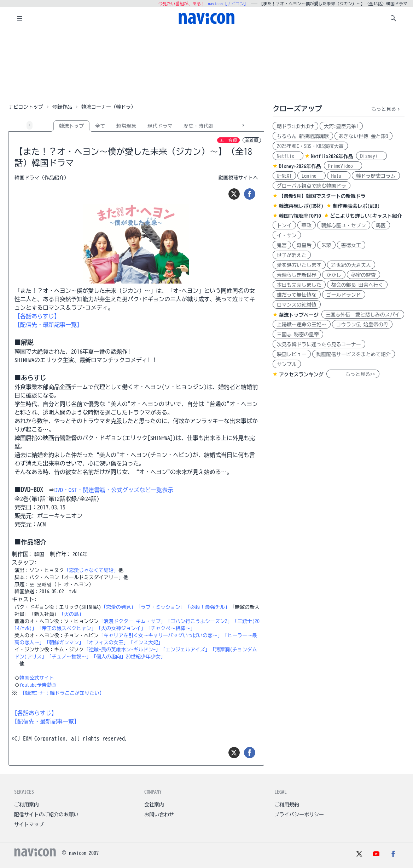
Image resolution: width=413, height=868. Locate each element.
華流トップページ (299, 315)
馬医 (381, 225)
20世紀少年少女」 (146, 657)
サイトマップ (29, 824)
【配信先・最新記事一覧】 (48, 325)
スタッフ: (24, 563)
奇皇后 (304, 245)
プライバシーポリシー (299, 815)
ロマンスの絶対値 (297, 305)
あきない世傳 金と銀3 (363, 136)
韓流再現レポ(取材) (301, 206)
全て (100, 126)
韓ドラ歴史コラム (376, 176)
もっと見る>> (353, 374)
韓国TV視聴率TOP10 (300, 216)
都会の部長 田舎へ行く (357, 285)
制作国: (22, 554)
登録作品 (62, 107)
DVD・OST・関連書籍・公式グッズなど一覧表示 (114, 490)
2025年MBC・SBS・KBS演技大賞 (310, 146)
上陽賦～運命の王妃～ (302, 325)
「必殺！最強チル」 (208, 607)
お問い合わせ (159, 815)
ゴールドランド (344, 295)
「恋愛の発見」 (118, 607)
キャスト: (24, 599)
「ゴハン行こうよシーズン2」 (199, 621)
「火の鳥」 (71, 614)
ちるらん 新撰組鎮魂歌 (303, 136)
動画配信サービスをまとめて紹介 (354, 354)
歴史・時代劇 (198, 126)
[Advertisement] (206, 65)
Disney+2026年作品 (300, 166)
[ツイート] (234, 194)
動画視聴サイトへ (238, 178)
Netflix (288, 156)
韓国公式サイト (37, 678)
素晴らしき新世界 (297, 275)
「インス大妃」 (146, 643)
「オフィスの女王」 (106, 643)
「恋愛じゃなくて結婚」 (91, 570)
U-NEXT (284, 176)
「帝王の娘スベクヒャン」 (66, 628)
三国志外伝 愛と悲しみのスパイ (363, 315)
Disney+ (371, 156)
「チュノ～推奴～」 (69, 657)
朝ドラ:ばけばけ (295, 126)
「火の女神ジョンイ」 (121, 628)
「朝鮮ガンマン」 (64, 643)
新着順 (252, 140)
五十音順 (228, 140)
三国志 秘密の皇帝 (298, 335)
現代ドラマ (160, 126)
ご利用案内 (27, 805)
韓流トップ (71, 126)
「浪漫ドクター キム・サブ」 (132, 621)
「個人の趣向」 (109, 657)
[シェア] (250, 194)
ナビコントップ (26, 107)
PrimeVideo (343, 166)
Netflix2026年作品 (332, 156)
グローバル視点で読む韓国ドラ (312, 186)
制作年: (60, 554)
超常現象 (126, 126)
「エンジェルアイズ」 (185, 650)
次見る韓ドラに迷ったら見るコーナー (319, 344)
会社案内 (154, 805)
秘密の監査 (363, 275)
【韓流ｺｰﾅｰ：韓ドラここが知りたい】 (62, 693)
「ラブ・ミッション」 (161, 607)
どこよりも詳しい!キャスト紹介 (366, 216)
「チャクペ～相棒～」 (170, 628)
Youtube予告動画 (38, 685)
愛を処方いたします (299, 265)
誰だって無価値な (297, 295)
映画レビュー (292, 354)
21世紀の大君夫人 (351, 265)
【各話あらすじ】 (37, 316)
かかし (334, 275)
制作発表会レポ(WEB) (356, 206)
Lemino (312, 176)
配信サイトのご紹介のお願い (46, 815)
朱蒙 (326, 245)
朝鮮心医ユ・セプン (344, 225)
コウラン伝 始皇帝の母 (362, 325)
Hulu (339, 176)
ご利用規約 (287, 805)
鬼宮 (282, 245)
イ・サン (287, 235)
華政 (307, 225)
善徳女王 (351, 245)
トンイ (284, 225)
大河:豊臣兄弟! (341, 126)
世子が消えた (292, 255)
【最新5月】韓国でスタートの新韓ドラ (322, 196)
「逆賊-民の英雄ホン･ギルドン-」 (122, 650)
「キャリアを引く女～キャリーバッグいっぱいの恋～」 (161, 635)
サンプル (287, 364)
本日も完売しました (299, 285)
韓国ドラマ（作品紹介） (42, 178)
